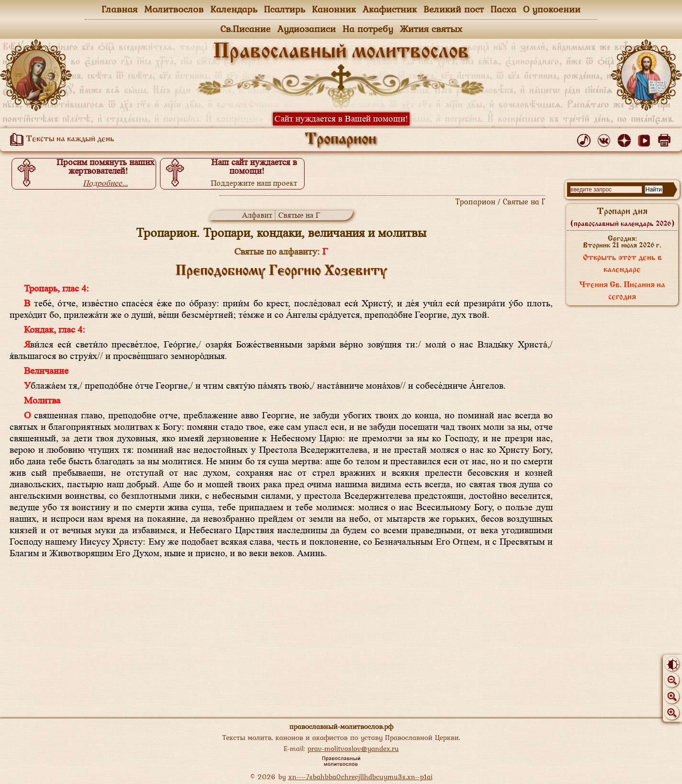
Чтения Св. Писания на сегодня (622, 291)
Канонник (334, 9)
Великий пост (454, 9)
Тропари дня (622, 217)
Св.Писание (245, 29)
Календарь (234, 9)
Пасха (503, 9)
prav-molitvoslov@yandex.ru (353, 748)
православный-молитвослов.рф (341, 726)
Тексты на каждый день (60, 139)
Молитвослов (174, 9)
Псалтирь (284, 9)
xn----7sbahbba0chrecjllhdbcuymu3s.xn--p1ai (360, 777)
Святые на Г (299, 215)
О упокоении (552, 9)
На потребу (368, 29)
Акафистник (390, 9)
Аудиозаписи (307, 29)
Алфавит (257, 215)
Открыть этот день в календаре (622, 264)
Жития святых (431, 29)
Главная (119, 9)
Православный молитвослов (341, 52)
